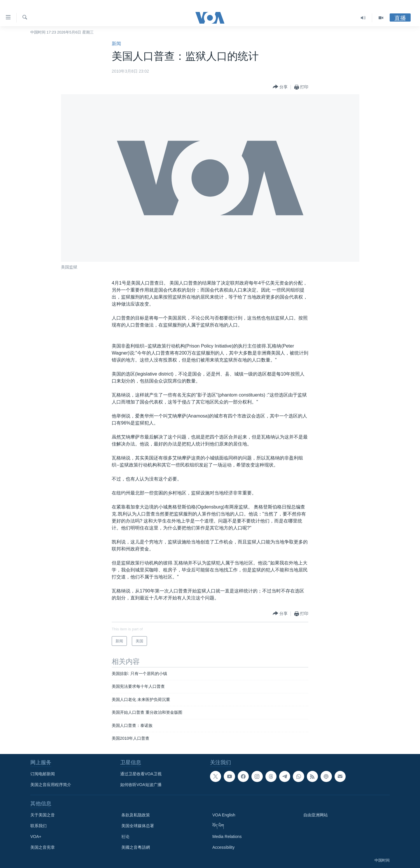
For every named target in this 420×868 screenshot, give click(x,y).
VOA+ (36, 837)
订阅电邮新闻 (43, 774)
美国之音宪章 (43, 847)
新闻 (116, 44)
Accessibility (223, 847)
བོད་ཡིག (218, 826)
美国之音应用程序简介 (51, 785)
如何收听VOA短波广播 (141, 785)
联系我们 (38, 826)
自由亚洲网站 (316, 815)
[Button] (280, 87)
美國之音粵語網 (136, 847)
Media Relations (227, 837)
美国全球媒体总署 (138, 826)
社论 (125, 837)
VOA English (224, 815)
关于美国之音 (43, 815)
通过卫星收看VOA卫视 (141, 774)
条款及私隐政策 (136, 815)
